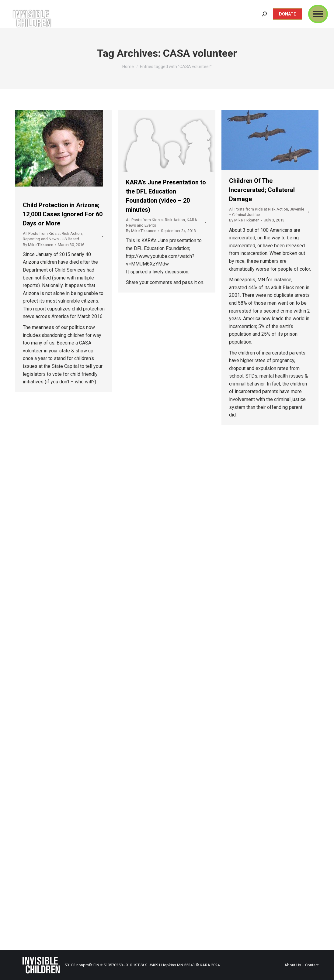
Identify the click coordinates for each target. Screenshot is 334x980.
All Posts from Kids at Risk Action (52, 233)
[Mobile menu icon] (318, 14)
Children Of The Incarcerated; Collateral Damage (262, 190)
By (38, 245)
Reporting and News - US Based (51, 239)
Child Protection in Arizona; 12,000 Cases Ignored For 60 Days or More (63, 214)
